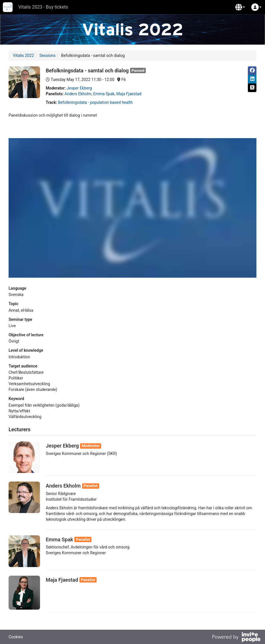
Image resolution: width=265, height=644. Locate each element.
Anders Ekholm (78, 94)
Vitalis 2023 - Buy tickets (43, 7)
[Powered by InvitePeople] (236, 638)
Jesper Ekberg (79, 88)
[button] (240, 7)
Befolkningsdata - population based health (95, 102)
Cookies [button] (16, 637)
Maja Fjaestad (129, 94)
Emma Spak (104, 94)
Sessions (48, 55)
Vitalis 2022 (23, 55)
